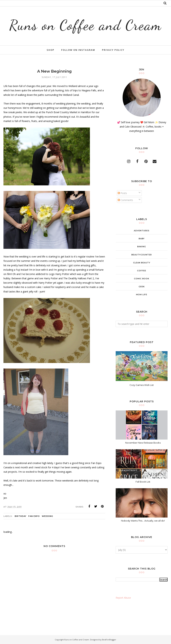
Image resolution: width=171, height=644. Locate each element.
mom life (142, 295)
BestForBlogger (109, 640)
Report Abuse (123, 598)
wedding (47, 516)
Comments (125, 200)
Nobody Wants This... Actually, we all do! (143, 521)
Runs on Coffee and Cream (85, 25)
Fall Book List (143, 482)
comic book (142, 279)
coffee (142, 271)
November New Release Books (143, 443)
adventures (142, 231)
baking (142, 247)
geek (142, 287)
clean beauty (142, 263)
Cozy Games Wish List (142, 385)
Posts (122, 193)
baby (142, 239)
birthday (20, 516)
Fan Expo (34, 516)
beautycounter (142, 255)
